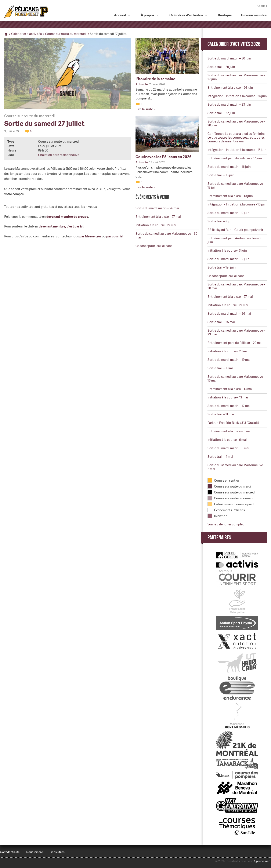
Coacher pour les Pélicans (154, 246)
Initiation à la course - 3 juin (227, 251)
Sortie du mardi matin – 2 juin (228, 259)
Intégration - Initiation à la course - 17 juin (237, 150)
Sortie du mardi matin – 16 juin (229, 167)
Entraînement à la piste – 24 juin (230, 88)
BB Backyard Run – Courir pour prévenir (235, 230)
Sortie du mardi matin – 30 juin (229, 58)
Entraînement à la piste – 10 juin (230, 196)
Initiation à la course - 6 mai (227, 440)
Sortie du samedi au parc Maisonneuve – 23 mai (236, 332)
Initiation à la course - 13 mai (228, 397)
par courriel (115, 236)
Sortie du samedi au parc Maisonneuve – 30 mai (166, 236)
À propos (148, 15)
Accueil (262, 6)
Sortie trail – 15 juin (221, 175)
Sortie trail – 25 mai (221, 322)
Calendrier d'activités (186, 15)
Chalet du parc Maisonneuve (59, 155)
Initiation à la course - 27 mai (156, 225)
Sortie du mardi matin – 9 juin (228, 213)
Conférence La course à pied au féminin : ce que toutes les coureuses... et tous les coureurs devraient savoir (236, 138)
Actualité (142, 84)
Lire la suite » (145, 109)
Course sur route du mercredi (66, 34)
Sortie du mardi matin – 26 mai (157, 208)
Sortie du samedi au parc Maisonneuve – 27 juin (236, 77)
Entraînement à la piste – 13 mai (230, 389)
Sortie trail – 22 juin (221, 113)
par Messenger (90, 236)
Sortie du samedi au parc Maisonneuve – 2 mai (236, 467)
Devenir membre (254, 15)
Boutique (225, 15)
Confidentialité (10, 852)
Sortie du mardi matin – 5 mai (228, 448)
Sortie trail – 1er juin (222, 267)
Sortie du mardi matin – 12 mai (229, 406)
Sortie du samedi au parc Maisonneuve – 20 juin (236, 123)
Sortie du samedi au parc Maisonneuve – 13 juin (236, 186)
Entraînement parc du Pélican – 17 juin (235, 158)
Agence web (262, 861)
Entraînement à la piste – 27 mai (158, 217)
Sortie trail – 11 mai (221, 414)
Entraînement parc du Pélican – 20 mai (235, 343)
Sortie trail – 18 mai (221, 368)
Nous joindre (35, 852)
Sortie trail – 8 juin (220, 221)
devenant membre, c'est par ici (61, 226)
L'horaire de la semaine (155, 79)
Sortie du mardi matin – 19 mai (229, 360)
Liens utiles (57, 852)
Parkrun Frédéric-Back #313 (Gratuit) (233, 423)
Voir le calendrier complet (226, 524)
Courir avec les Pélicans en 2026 (163, 157)
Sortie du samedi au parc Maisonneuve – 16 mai (236, 379)
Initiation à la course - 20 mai (228, 351)
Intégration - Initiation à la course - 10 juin (237, 204)
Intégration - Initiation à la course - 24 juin (237, 96)
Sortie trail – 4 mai (220, 457)
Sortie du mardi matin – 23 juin (229, 105)
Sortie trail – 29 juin (221, 67)
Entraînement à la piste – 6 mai (229, 431)
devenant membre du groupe (67, 217)
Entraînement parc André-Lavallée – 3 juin (234, 240)
